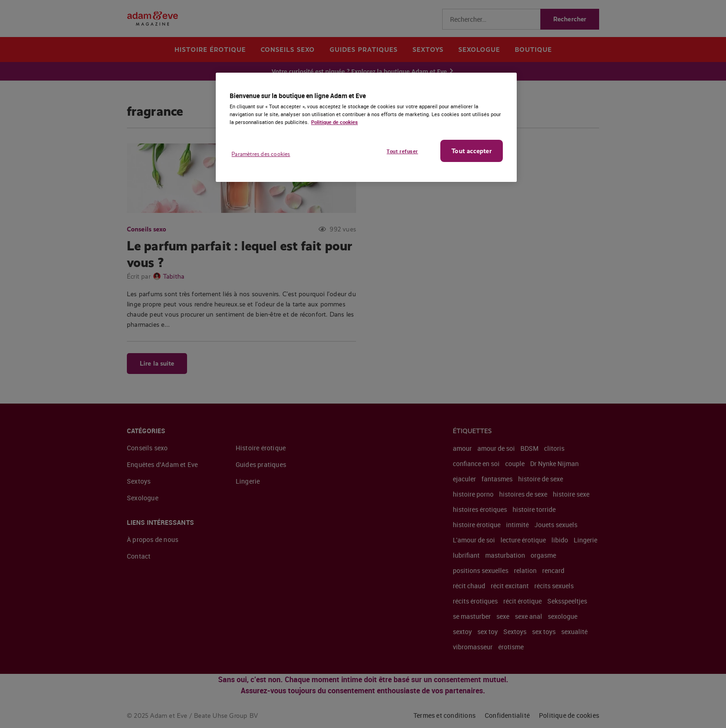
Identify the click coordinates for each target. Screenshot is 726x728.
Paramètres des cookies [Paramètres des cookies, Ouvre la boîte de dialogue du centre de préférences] (261, 154)
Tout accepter (471, 151)
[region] (366, 127)
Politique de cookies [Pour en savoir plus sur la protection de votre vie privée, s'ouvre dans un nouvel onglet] (335, 122)
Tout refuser (402, 151)
